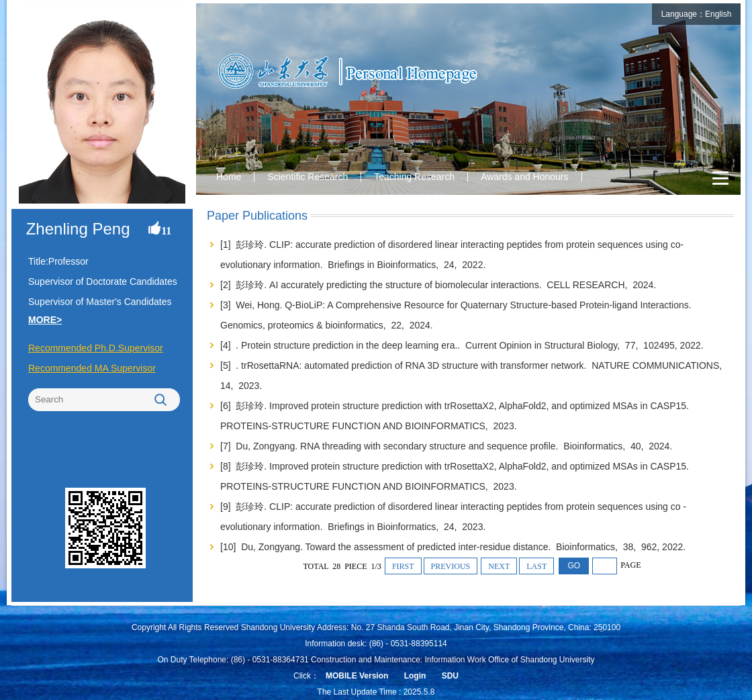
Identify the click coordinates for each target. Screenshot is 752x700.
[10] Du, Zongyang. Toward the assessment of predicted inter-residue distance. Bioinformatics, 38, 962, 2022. (454, 547)
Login (415, 676)
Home (229, 177)
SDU (450, 676)
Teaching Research (414, 177)
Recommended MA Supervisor (92, 368)
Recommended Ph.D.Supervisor (96, 348)
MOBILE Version (357, 676)
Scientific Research (308, 177)
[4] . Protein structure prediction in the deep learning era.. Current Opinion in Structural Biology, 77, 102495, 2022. (463, 345)
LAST (536, 566)
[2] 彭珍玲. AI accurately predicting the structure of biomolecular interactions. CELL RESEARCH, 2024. (439, 285)
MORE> (45, 320)
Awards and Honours (524, 177)
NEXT (499, 566)
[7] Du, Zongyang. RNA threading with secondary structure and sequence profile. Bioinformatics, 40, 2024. (448, 446)
